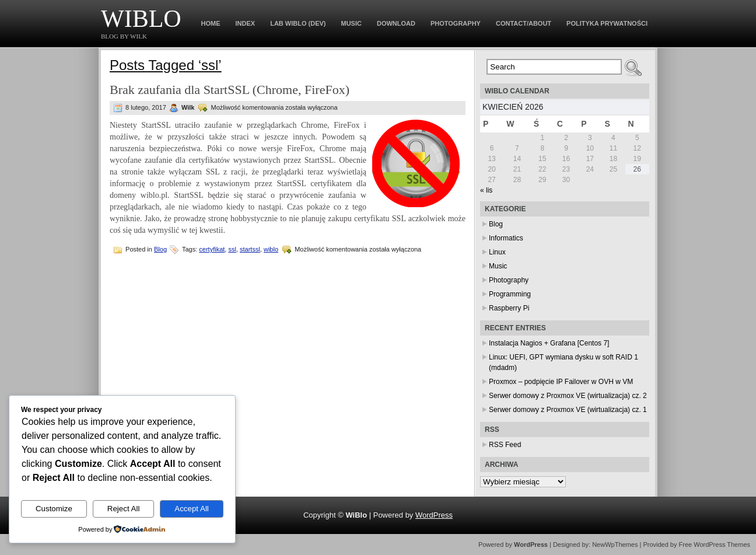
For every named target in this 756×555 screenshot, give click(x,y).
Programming (510, 294)
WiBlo (141, 19)
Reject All (124, 509)
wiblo (271, 249)
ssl (232, 249)
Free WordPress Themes (715, 544)
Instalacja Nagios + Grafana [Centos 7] (549, 343)
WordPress (434, 515)
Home (211, 23)
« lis (486, 190)
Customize (54, 509)
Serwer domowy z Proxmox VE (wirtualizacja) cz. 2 (568, 396)
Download (396, 23)
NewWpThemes (615, 544)
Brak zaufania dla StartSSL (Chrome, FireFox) (230, 90)
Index (246, 23)
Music (351, 23)
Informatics (506, 238)
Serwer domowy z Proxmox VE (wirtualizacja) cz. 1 (568, 410)
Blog (160, 249)
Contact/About (524, 23)
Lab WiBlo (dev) (298, 23)
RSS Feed (505, 445)
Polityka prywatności (607, 23)
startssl (250, 249)
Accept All (192, 509)
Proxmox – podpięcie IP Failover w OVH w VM (561, 382)
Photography (456, 23)
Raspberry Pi (509, 308)
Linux (497, 252)
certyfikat (212, 249)
